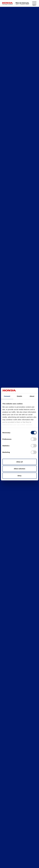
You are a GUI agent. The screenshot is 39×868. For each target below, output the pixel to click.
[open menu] (34, 3)
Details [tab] (20, 396)
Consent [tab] (7, 396)
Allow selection (19, 469)
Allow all (19, 462)
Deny (19, 476)
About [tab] (32, 396)
